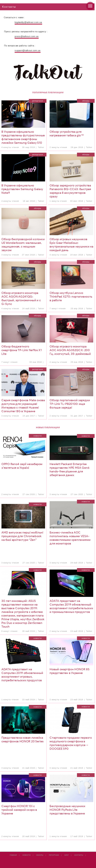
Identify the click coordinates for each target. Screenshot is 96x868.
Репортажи (38, 101)
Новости (38, 436)
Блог (67, 855)
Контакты (79, 855)
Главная (13, 855)
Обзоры (86, 101)
